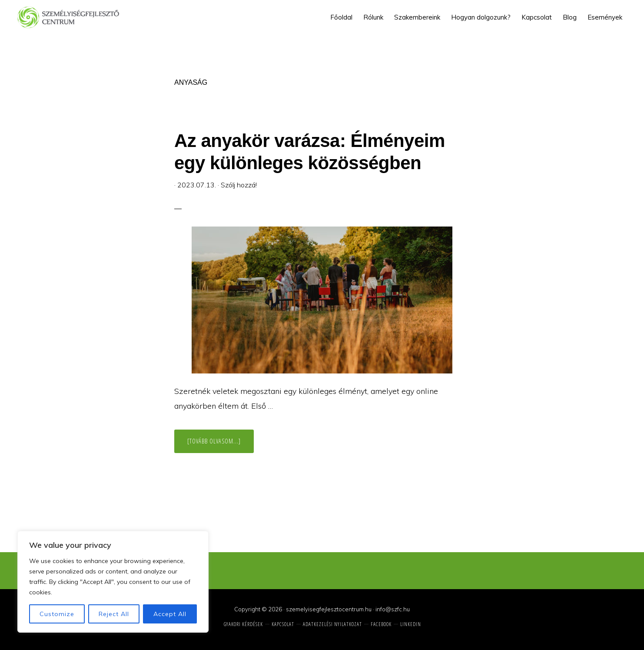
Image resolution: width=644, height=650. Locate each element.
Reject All (114, 614)
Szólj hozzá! (239, 185)
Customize (57, 614)
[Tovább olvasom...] (221, 445)
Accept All (170, 614)
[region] (113, 582)
